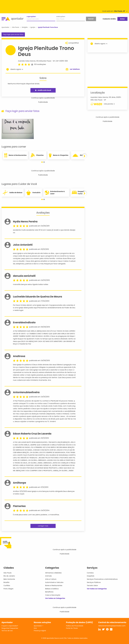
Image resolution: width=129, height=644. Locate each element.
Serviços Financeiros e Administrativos (102, 579)
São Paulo (47, 61)
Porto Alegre (8, 589)
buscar (91, 19)
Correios (90, 573)
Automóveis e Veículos (54, 582)
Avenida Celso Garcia (27, 61)
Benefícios (49, 592)
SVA (35, 628)
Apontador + (39, 626)
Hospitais (91, 576)
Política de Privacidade (75, 626)
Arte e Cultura (51, 579)
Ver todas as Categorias (55, 598)
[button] (42, 162)
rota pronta (103, 104)
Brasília (6, 582)
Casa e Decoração (53, 595)
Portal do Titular (72, 628)
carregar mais (43, 526)
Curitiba (7, 585)
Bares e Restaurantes (54, 585)
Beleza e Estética (52, 589)
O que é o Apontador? (10, 626)
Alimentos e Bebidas (53, 573)
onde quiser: (61, 17)
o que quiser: (31, 17)
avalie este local (43, 90)
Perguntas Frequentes (10, 628)
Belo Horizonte (9, 579)
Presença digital (40, 631)
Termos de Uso (7, 631)
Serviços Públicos (94, 582)
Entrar (122, 19)
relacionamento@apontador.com (112, 626)
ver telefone (75, 69)
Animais (48, 576)
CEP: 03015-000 (62, 61)
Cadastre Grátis (109, 19)
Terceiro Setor (92, 585)
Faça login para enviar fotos (13, 34)
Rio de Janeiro (9, 576)
